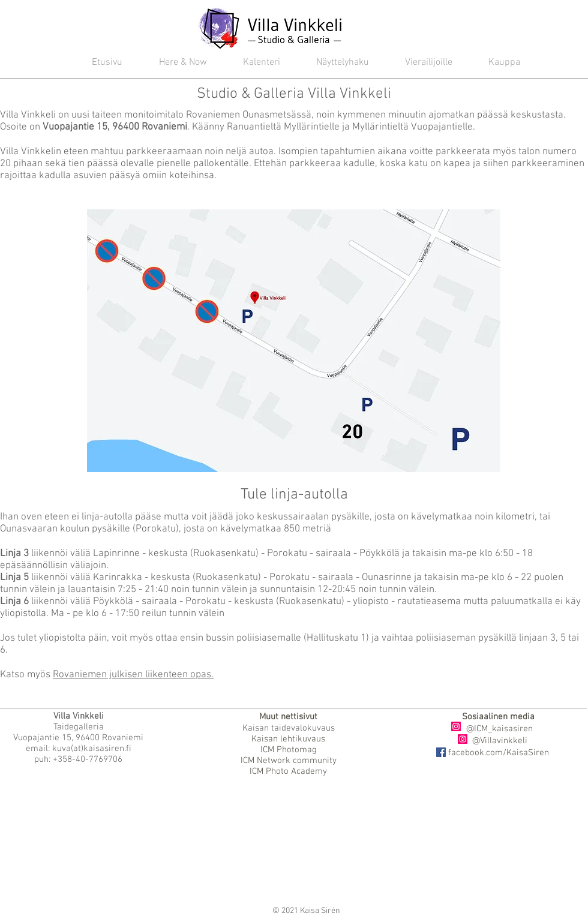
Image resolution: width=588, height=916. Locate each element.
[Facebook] (441, 752)
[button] (253, 63)
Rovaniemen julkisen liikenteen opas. (133, 675)
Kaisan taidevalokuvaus (289, 728)
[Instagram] (456, 726)
